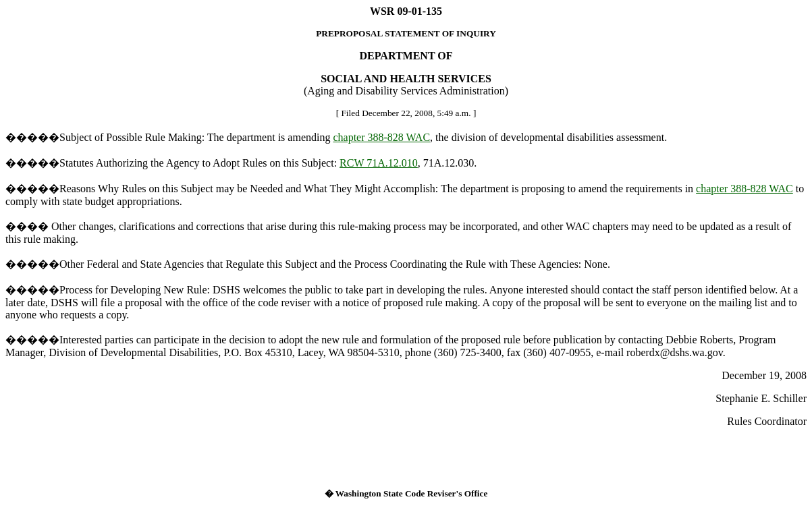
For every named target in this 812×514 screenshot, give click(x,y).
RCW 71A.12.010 (379, 163)
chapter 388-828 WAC (381, 137)
